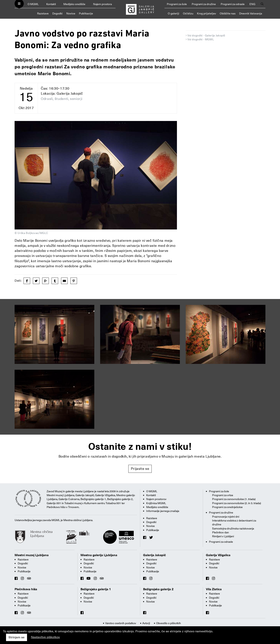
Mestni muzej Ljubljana (32, 555)
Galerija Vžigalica (218, 555)
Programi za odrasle (233, 4)
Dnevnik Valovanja (251, 13)
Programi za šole (177, 4)
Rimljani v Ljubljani (223, 536)
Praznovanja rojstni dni (226, 517)
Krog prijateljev (206, 13)
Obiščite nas (228, 13)
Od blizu (188, 13)
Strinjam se (17, 637)
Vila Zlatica (214, 589)
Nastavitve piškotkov (45, 637)
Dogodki (57, 13)
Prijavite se (140, 469)
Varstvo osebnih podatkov (121, 623)
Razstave (43, 13)
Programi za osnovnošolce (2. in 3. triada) (237, 503)
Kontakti (51, 4)
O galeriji (174, 13)
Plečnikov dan (220, 532)
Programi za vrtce (223, 495)
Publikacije (86, 13)
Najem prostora (102, 4)
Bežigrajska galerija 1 (96, 589)
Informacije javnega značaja (163, 511)
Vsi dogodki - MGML (201, 39)
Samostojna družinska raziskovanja (233, 528)
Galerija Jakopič (154, 555)
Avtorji (146, 623)
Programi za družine (204, 4)
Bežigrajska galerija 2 (158, 589)
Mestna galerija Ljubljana (99, 555)
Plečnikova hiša (26, 589)
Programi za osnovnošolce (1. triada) (234, 499)
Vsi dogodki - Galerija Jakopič (206, 35)
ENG (252, 4)
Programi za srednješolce (227, 507)
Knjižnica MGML (156, 503)
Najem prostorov (156, 499)
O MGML (33, 4)
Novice (71, 13)
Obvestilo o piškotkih (168, 623)
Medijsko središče (74, 4)
